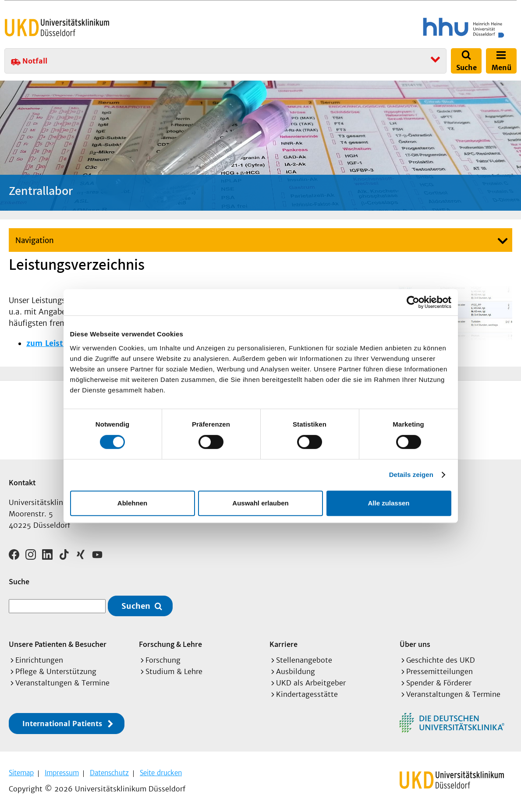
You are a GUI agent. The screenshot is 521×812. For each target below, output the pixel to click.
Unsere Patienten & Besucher (58, 644)
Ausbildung (296, 671)
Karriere (284, 644)
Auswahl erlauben (260, 503)
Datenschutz (109, 773)
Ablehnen (132, 503)
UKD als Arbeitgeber (311, 683)
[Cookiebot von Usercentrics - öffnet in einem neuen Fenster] (413, 302)
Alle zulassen (388, 503)
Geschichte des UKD (441, 660)
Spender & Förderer (439, 683)
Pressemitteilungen (439, 671)
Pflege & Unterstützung (56, 671)
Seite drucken (161, 773)
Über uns (415, 644)
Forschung (163, 660)
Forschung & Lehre (170, 644)
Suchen (136, 606)
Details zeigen (411, 475)
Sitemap (21, 773)
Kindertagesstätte (307, 694)
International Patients (62, 724)
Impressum (62, 773)
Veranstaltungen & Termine (62, 683)
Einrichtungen (39, 660)
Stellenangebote (304, 660)
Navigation (35, 240)
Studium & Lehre (174, 671)
